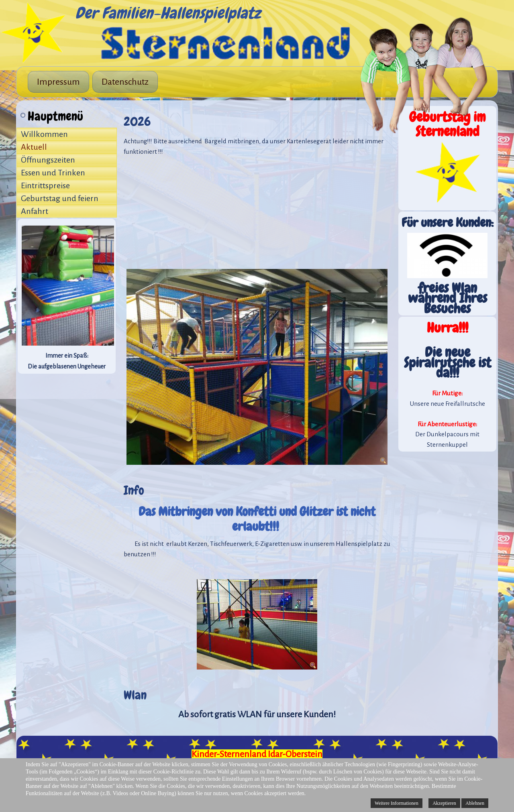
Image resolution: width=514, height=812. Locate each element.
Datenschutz (125, 82)
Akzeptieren (444, 803)
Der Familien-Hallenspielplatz (168, 13)
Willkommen (44, 134)
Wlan (135, 695)
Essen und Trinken (53, 173)
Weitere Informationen (397, 803)
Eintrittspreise (45, 185)
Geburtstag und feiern (60, 198)
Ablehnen (475, 803)
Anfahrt (35, 211)
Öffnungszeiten (48, 160)
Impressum (58, 82)
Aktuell (34, 147)
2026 (137, 121)
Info (134, 490)
